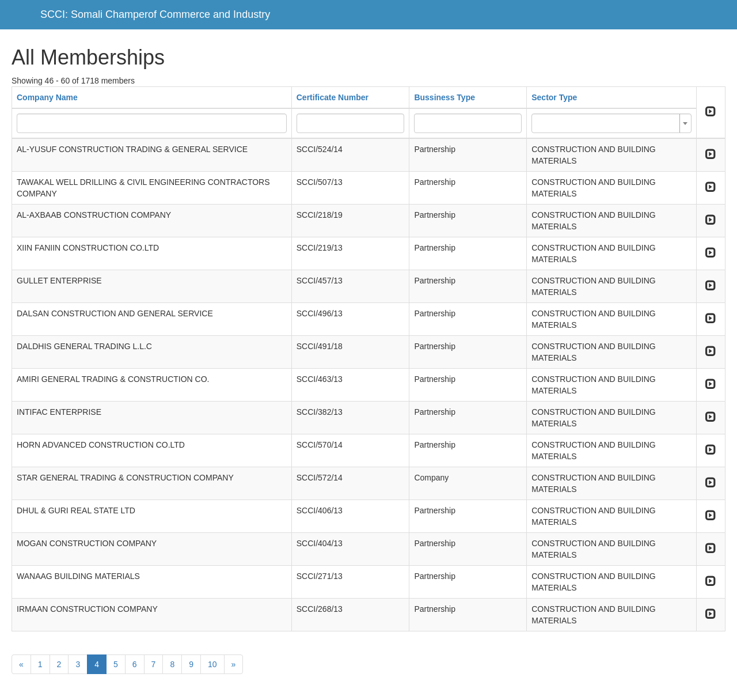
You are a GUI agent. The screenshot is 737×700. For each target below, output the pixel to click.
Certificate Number (333, 97)
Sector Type (554, 97)
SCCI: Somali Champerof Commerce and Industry (155, 14)
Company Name (47, 97)
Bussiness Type (445, 97)
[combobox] (611, 123)
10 (212, 664)
